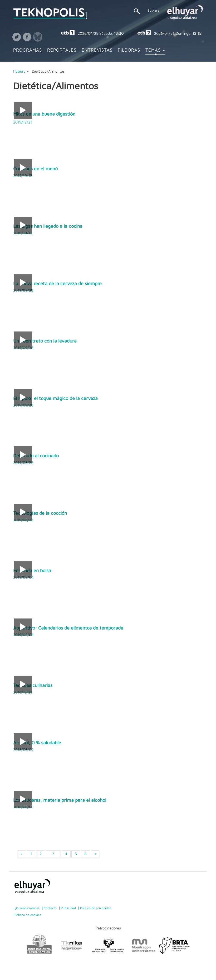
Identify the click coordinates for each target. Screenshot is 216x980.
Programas (28, 50)
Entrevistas (97, 50)
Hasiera (19, 72)
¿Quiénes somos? (27, 908)
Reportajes (62, 50)
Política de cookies (28, 915)
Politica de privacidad (96, 908)
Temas (155, 50)
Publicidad (68, 908)
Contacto (50, 908)
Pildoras (129, 50)
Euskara (154, 11)
